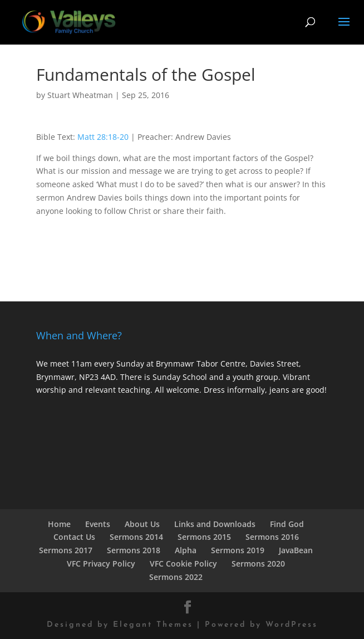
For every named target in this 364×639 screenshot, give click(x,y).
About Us (142, 524)
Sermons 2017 (66, 550)
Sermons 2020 (258, 564)
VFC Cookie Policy (183, 564)
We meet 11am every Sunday (90, 364)
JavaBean (296, 550)
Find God (287, 524)
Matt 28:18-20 (103, 137)
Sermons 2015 (204, 537)
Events (98, 524)
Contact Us (74, 537)
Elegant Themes (153, 625)
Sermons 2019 (238, 550)
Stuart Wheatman (80, 95)
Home (59, 524)
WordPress (292, 625)
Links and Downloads (215, 524)
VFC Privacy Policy (101, 564)
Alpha (186, 550)
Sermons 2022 (176, 577)
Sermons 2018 (134, 550)
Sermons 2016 (272, 537)
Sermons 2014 (136, 537)
